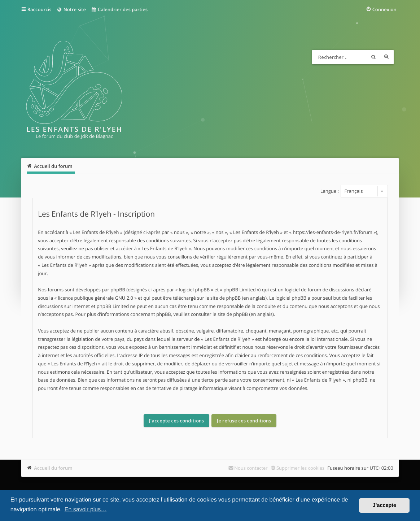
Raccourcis (40, 9)
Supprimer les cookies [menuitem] (300, 468)
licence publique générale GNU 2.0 (95, 298)
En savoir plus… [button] (86, 510)
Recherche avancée (386, 57)
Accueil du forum (53, 468)
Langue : (330, 191)
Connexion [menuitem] (384, 9)
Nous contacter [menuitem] (251, 468)
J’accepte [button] (384, 505)
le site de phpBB (223, 298)
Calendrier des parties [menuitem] (119, 9)
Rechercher (373, 57)
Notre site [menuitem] (71, 9)
